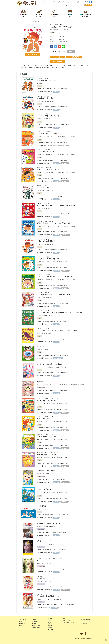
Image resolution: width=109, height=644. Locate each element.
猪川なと (69, 385)
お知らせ (22, 621)
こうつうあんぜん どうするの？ (47, 437)
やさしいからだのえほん (57, 25)
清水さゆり (45, 137)
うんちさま (41, 346)
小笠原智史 (47, 581)
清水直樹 (39, 137)
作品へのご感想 (32, 55)
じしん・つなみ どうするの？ (47, 401)
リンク (82, 621)
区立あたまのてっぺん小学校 (46, 471)
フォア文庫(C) (41, 594)
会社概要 (44, 2)
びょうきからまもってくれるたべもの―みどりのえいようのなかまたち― (60, 312)
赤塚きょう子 (54, 544)
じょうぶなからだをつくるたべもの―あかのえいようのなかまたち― (58, 205)
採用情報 (50, 626)
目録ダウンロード (68, 621)
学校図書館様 (36, 621)
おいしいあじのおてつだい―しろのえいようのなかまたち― (56, 295)
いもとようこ (47, 563)
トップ (18, 21)
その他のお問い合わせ (69, 622)
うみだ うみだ (41, 506)
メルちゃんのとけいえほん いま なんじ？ (50, 364)
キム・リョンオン (60, 385)
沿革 (49, 624)
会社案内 (50, 619)
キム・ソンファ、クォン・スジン (45, 385)
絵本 (60, 43)
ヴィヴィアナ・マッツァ (43, 544)
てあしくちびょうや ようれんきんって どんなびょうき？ (55, 277)
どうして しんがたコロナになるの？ (48, 259)
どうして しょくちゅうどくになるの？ (49, 169)
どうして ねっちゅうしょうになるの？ (49, 134)
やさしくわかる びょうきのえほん (45, 132)
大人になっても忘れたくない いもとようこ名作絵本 (50, 558)
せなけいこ (40, 509)
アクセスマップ (52, 622)
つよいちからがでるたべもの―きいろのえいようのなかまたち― (57, 330)
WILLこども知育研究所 (59, 262)
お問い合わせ (55, 2)
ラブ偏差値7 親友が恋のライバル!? (48, 596)
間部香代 (39, 474)
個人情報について (52, 629)
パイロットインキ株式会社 (44, 367)
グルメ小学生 (40, 576)
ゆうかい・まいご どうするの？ (47, 454)
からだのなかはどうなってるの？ (47, 80)
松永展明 (39, 262)
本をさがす (88, 5)
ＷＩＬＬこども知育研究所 (66, 137)
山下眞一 (39, 244)
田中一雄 (39, 190)
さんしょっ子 (41, 560)
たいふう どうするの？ (45, 490)
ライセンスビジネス (73, 2)
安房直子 (39, 563)
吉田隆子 (39, 119)
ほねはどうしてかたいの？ (45, 187)
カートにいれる (57, 57)
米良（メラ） (47, 599)
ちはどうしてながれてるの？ (46, 241)
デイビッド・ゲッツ (42, 527)
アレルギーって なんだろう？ (46, 152)
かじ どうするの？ (43, 419)
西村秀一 (51, 527)
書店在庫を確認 (57, 61)
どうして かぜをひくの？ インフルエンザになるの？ (54, 223)
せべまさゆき (63, 29)
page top (106, 641)
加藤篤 (39, 349)
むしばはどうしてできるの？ (46, 98)
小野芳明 (39, 101)
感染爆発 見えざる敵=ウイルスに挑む (49, 524)
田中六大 (46, 474)
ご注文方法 (49, 2)
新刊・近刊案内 (24, 619)
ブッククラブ (23, 625)
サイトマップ (84, 623)
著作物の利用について (63, 2)
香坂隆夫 (53, 29)
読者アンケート (81, 2)
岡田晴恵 (75, 385)
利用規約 (50, 627)
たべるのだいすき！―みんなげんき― (49, 116)
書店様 (34, 619)
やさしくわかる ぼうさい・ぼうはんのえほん (48, 399)
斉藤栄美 (39, 599)
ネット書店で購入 (74, 57)
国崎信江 (48, 404)
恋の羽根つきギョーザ (44, 578)
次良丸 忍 (39, 581)
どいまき (45, 349)
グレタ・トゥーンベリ (44, 541)
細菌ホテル (41, 382)
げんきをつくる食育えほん (44, 114)
